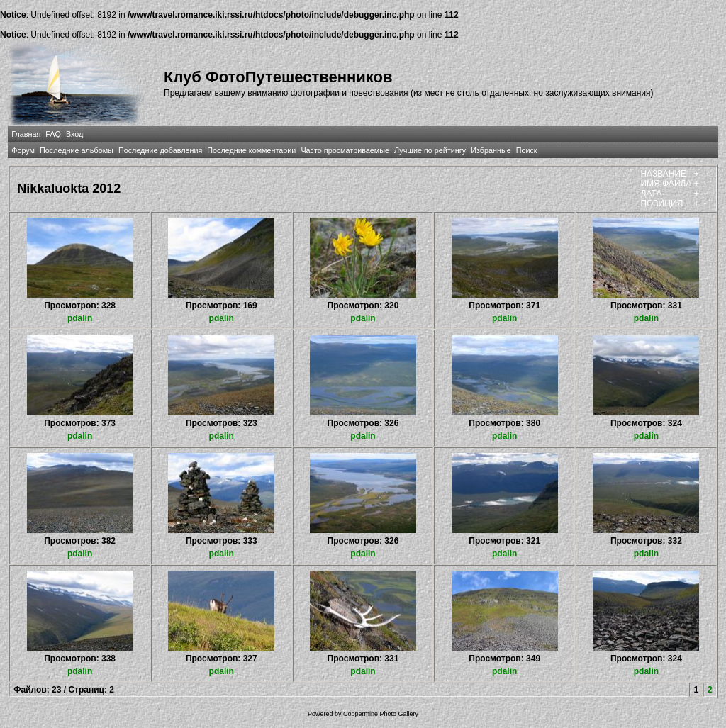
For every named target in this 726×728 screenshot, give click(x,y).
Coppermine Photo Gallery (381, 714)
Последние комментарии (251, 150)
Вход (74, 134)
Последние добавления (160, 150)
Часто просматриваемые (345, 150)
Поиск (527, 150)
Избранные (491, 150)
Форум (23, 150)
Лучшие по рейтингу (430, 150)
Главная (26, 134)
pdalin (80, 318)
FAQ (53, 134)
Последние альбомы (77, 150)
